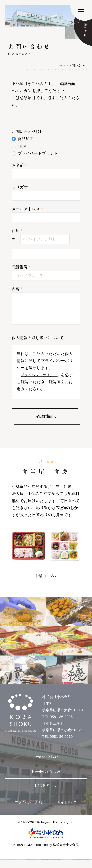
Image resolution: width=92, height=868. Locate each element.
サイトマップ (69, 810)
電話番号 (22, 267)
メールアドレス (28, 209)
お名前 (20, 165)
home (62, 65)
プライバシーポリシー (41, 375)
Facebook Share (46, 775)
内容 (18, 289)
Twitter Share (46, 759)
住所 (18, 231)
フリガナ (22, 187)
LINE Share (46, 792)
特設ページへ (46, 577)
